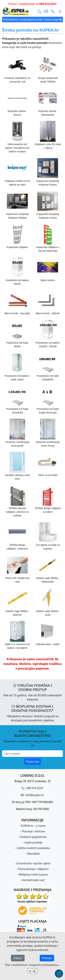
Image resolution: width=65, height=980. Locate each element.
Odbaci (18, 958)
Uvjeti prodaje (33, 842)
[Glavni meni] (60, 12)
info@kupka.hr (34, 795)
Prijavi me (33, 762)
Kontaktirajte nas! (33, 880)
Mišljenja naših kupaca (33, 874)
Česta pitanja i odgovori (33, 869)
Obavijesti (33, 854)
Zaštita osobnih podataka (33, 848)
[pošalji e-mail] (46, 12)
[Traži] (39, 12)
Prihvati (47, 958)
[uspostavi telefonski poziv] (53, 12)
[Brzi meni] (59, 974)
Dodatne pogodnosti (33, 837)
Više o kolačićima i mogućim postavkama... (32, 965)
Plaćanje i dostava (33, 831)
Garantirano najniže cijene (33, 863)
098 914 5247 (34, 788)
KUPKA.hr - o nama (33, 826)
